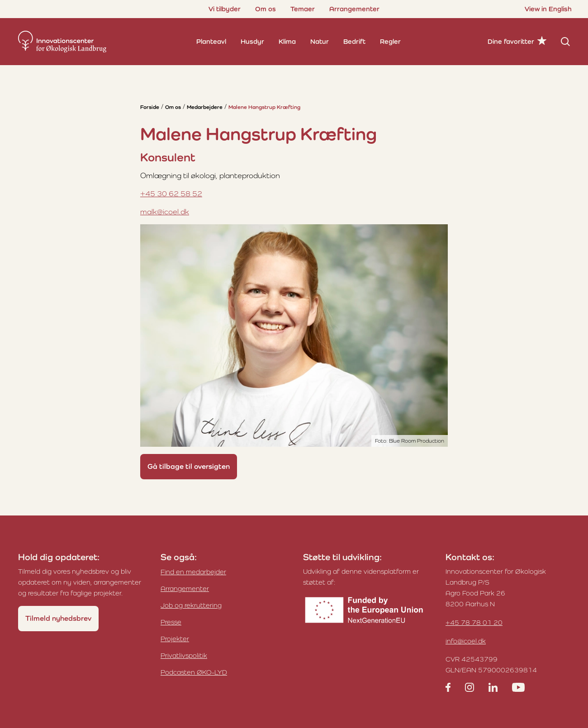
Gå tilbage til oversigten (189, 466)
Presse (171, 622)
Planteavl (211, 41)
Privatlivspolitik (184, 655)
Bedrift (354, 41)
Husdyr (252, 41)
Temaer (303, 9)
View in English (548, 9)
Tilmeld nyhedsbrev (58, 618)
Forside (150, 107)
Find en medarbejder (193, 572)
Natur (320, 41)
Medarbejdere (205, 107)
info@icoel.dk (466, 641)
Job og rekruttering (191, 605)
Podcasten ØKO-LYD (194, 672)
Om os (266, 9)
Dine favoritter (511, 41)
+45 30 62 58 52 (171, 194)
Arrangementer (354, 9)
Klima (287, 41)
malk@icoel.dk (165, 212)
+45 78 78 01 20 (474, 622)
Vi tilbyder (225, 9)
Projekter (175, 639)
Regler (390, 41)
